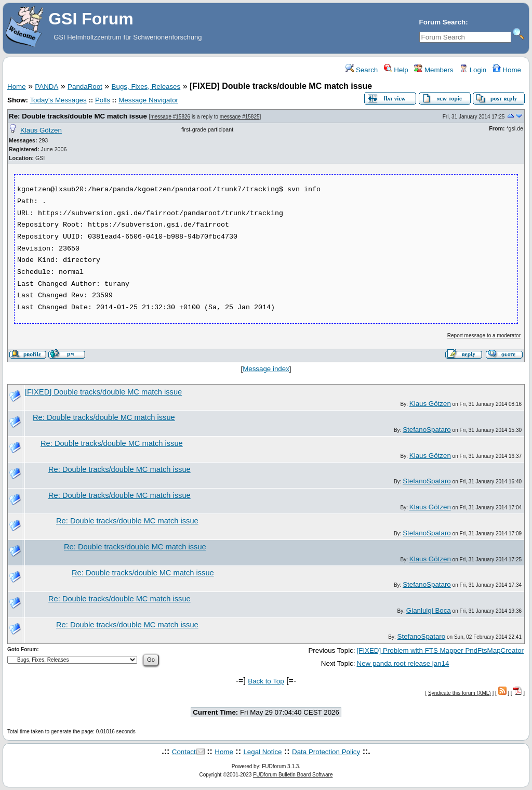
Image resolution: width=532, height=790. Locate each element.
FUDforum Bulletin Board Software (293, 775)
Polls (103, 100)
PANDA (46, 87)
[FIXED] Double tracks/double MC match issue (103, 392)
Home (507, 70)
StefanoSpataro (427, 430)
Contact (184, 752)
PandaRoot (85, 87)
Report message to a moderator (484, 335)
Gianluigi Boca (429, 610)
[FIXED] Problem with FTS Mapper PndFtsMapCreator (440, 650)
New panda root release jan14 (403, 663)
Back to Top (266, 681)
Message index (266, 369)
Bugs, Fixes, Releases (146, 87)
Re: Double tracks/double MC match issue (78, 116)
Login (473, 70)
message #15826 (170, 117)
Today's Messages (58, 100)
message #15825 (240, 117)
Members (434, 70)
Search (362, 70)
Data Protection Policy (326, 752)
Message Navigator (148, 100)
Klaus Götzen (41, 130)
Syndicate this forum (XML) (460, 693)
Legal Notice (262, 752)
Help (396, 70)
